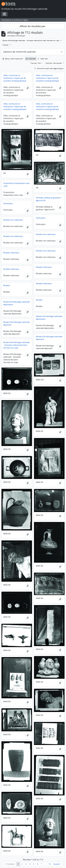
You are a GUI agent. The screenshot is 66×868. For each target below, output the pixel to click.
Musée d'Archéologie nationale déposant (16, 323)
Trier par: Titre (36, 63)
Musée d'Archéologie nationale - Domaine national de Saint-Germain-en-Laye (16, 345)
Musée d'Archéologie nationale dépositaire (16, 303)
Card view (31, 59)
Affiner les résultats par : (33, 26)
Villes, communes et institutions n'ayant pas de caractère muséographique (15, 78)
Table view (43, 59)
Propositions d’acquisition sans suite (16, 185)
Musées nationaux (11, 253)
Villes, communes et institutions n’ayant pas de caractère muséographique (47, 107)
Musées (7, 285)
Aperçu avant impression (13, 59)
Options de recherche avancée (19, 52)
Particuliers (8, 203)
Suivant (57, 864)
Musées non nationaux (13, 220)
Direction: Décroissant (54, 63)
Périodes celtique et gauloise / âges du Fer (49, 199)
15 (50, 864)
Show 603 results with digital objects (49, 68)
